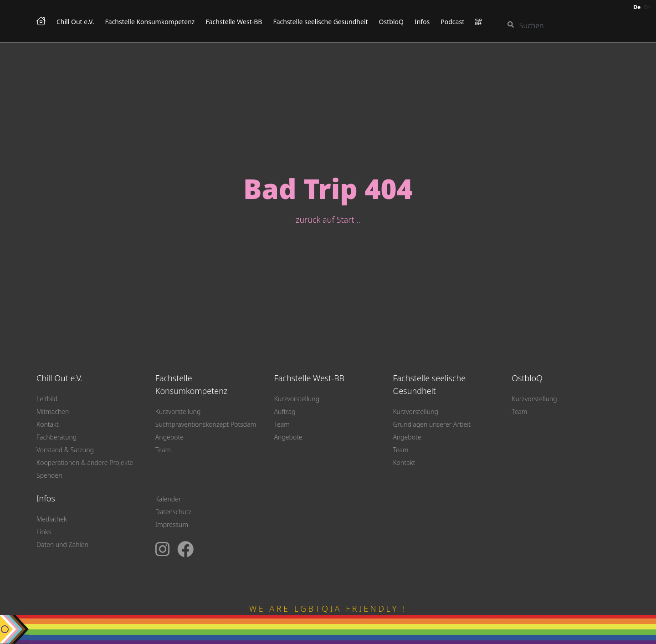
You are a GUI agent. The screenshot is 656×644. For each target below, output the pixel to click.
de (637, 7)
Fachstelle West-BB (234, 22)
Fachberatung (56, 437)
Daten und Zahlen (62, 544)
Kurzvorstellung (178, 411)
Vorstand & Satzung (65, 450)
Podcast (452, 22)
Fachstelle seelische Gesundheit (320, 22)
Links (44, 532)
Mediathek (52, 519)
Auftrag (285, 411)
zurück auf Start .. (328, 220)
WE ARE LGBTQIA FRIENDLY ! (328, 608)
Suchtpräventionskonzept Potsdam (206, 424)
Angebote (169, 437)
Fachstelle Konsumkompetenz (150, 22)
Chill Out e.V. (75, 22)
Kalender (168, 499)
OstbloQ (391, 22)
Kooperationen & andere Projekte (85, 463)
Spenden (49, 475)
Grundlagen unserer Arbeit (432, 424)
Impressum (172, 524)
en (647, 7)
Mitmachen (53, 411)
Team (163, 450)
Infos (422, 22)
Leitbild (47, 399)
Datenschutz (173, 512)
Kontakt (48, 424)
